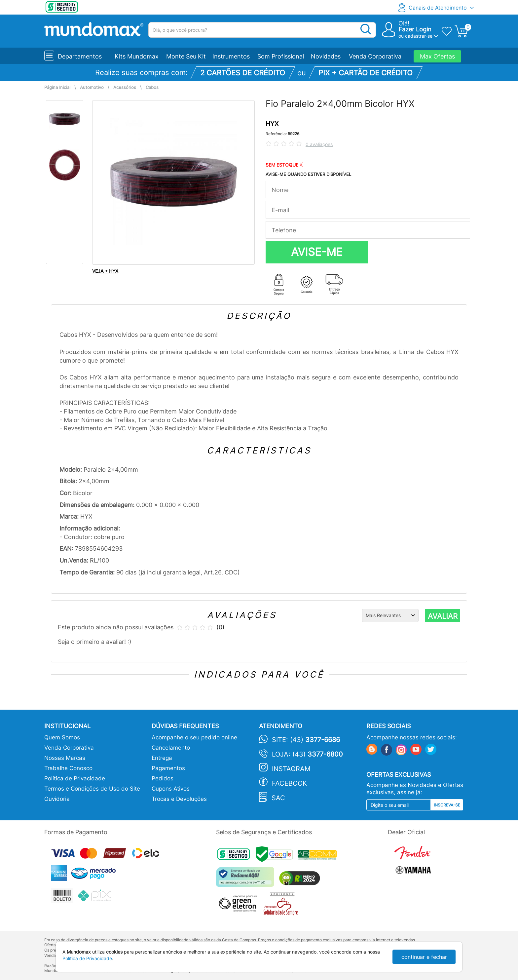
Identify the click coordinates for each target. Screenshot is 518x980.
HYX (272, 124)
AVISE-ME (317, 252)
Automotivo (92, 87)
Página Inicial (57, 87)
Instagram (291, 769)
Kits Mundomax (137, 56)
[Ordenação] (390, 615)
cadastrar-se (419, 36)
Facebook (289, 783)
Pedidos (163, 778)
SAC (278, 798)
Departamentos (80, 56)
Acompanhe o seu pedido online (194, 737)
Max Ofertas (437, 56)
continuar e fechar (424, 957)
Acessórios (125, 87)
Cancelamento (171, 748)
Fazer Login (415, 29)
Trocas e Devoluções (179, 799)
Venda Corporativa (375, 56)
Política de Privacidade (75, 778)
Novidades (326, 56)
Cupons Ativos (171, 789)
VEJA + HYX (105, 271)
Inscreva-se (447, 805)
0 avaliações (319, 144)
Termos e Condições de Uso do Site (92, 789)
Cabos (152, 87)
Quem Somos (62, 737)
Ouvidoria (57, 799)
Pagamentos (168, 768)
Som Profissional (281, 56)
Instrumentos (231, 56)
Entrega (162, 758)
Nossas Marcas (65, 758)
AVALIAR (443, 616)
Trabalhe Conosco (68, 768)
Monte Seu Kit (186, 56)
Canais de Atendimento (438, 8)
